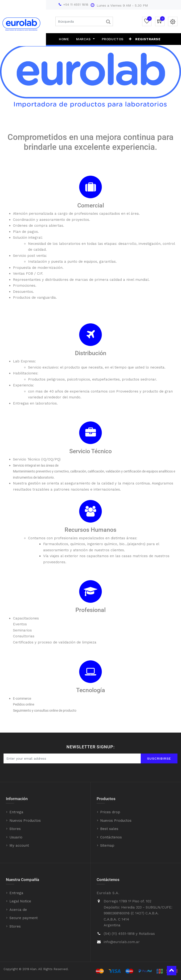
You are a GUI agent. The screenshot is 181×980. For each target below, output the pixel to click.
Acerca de (18, 910)
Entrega (16, 812)
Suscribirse (159, 758)
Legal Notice (20, 901)
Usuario (16, 837)
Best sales (109, 829)
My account (19, 845)
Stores (15, 829)
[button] (130, 39)
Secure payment (24, 918)
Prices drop (110, 812)
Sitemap (107, 845)
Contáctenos (111, 837)
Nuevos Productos (25, 821)
